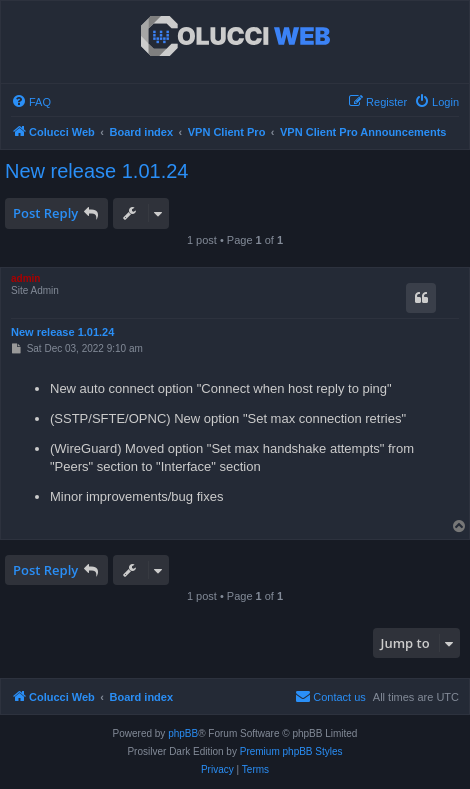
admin (25, 278)
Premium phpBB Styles (291, 751)
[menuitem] (31, 102)
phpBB (183, 733)
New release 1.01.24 (96, 171)
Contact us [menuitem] (330, 696)
